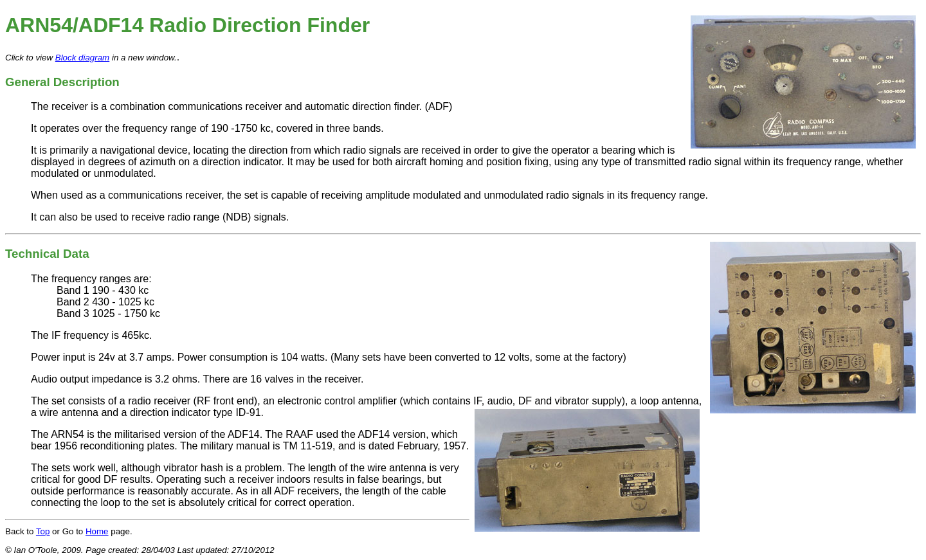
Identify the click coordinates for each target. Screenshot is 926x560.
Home (97, 531)
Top (43, 531)
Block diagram (82, 58)
